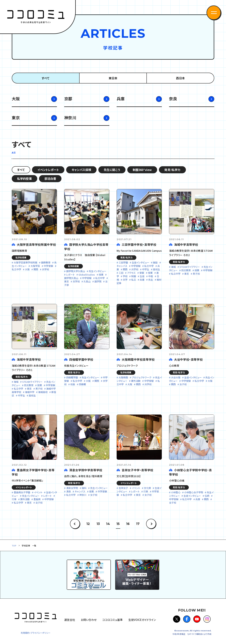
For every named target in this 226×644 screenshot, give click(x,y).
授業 (101, 275)
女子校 (183, 384)
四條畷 (82, 384)
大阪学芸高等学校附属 (25, 262)
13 (98, 524)
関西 (36, 269)
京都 (68, 98)
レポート (70, 275)
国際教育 (46, 262)
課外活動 (136, 381)
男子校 (196, 274)
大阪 (16, 98)
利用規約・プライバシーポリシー (36, 633)
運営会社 (70, 620)
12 (88, 524)
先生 (151, 280)
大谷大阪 (176, 377)
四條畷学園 (72, 377)
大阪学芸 (35, 266)
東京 (16, 117)
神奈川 (70, 117)
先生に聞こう (112, 170)
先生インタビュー (97, 271)
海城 (173, 267)
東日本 (113, 78)
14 (108, 524)
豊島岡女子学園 (22, 492)
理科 (84, 488)
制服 (134, 276)
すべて (46, 78)
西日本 (180, 78)
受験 (142, 273)
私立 (134, 280)
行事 (146, 491)
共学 (125, 280)
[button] (214, 13)
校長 (73, 384)
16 (128, 524)
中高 (151, 276)
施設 (155, 262)
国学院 (98, 281)
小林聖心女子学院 (194, 492)
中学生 (146, 269)
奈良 (173, 98)
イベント (38, 492)
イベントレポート (48, 170)
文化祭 (147, 488)
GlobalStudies (87, 275)
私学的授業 (24, 179)
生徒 (142, 276)
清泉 (69, 491)
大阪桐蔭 (123, 377)
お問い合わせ (89, 620)
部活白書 (50, 179)
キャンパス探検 (81, 170)
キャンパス (80, 491)
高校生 (156, 269)
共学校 (45, 269)
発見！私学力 (172, 170)
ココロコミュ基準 (112, 620)
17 (138, 524)
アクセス (131, 273)
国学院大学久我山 (76, 271)
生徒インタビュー (140, 262)
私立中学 (100, 278)
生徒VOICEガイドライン (142, 620)
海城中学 (30, 392)
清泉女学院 (72, 488)
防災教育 (186, 270)
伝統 (207, 496)
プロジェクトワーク (142, 377)
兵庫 (121, 98)
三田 (121, 273)
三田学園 (123, 262)
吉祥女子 (123, 488)
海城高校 (43, 392)
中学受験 (48, 266)
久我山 (87, 281)
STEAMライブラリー (190, 267)
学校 (125, 276)
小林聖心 (176, 492)
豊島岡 (37, 499)
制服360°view (142, 170)
